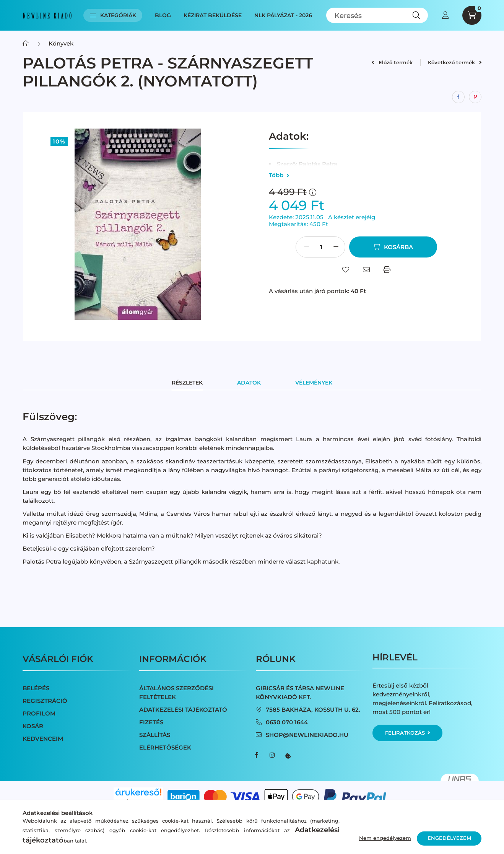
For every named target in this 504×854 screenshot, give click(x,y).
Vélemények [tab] (314, 383)
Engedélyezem (449, 838)
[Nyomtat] (387, 270)
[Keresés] (377, 15)
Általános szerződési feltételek (176, 693)
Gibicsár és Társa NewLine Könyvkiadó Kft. (300, 693)
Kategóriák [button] (113, 15)
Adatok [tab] (249, 383)
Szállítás (155, 735)
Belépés (36, 688)
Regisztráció (45, 701)
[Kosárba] (393, 247)
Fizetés (151, 722)
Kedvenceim (43, 739)
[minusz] (306, 247)
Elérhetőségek (165, 747)
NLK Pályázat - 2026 (283, 15)
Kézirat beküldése (213, 15)
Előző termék (392, 62)
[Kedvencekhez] (346, 270)
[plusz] (336, 247)
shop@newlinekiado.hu (307, 735)
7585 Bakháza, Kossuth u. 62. (313, 710)
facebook (257, 755)
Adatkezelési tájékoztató (183, 710)
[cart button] (472, 15)
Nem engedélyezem (385, 838)
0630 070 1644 (287, 722)
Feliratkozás (407, 733)
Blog (163, 15)
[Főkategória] (26, 43)
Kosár (33, 726)
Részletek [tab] (187, 383)
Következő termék (455, 62)
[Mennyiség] (321, 247)
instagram (272, 755)
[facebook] (458, 97)
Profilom (39, 713)
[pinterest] (475, 97)
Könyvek (61, 43)
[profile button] (445, 15)
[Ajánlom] (366, 270)
